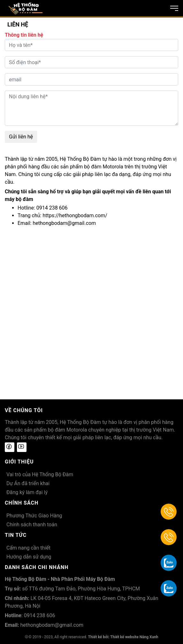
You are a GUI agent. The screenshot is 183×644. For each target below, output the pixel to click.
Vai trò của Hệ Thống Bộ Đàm (40, 474)
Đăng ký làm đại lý (27, 492)
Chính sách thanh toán (32, 525)
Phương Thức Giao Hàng (34, 516)
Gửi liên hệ (21, 137)
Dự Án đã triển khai (28, 483)
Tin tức (16, 535)
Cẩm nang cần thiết (28, 548)
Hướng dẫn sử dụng (29, 557)
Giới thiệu (19, 462)
